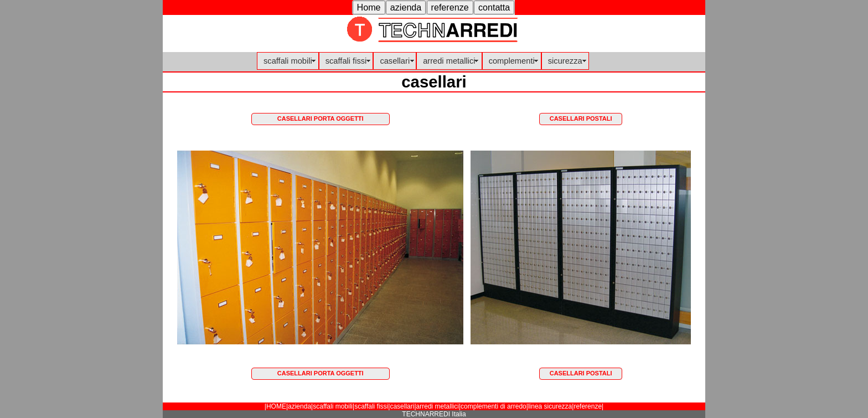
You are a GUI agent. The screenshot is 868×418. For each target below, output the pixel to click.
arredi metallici (449, 61)
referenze (450, 7)
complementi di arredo (494, 406)
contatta (494, 7)
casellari (395, 61)
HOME (276, 406)
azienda (406, 7)
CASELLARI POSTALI (581, 118)
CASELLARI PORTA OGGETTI (321, 118)
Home (369, 7)
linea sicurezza (550, 406)
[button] (369, 7)
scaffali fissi (346, 61)
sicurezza (565, 61)
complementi (512, 61)
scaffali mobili (288, 61)
